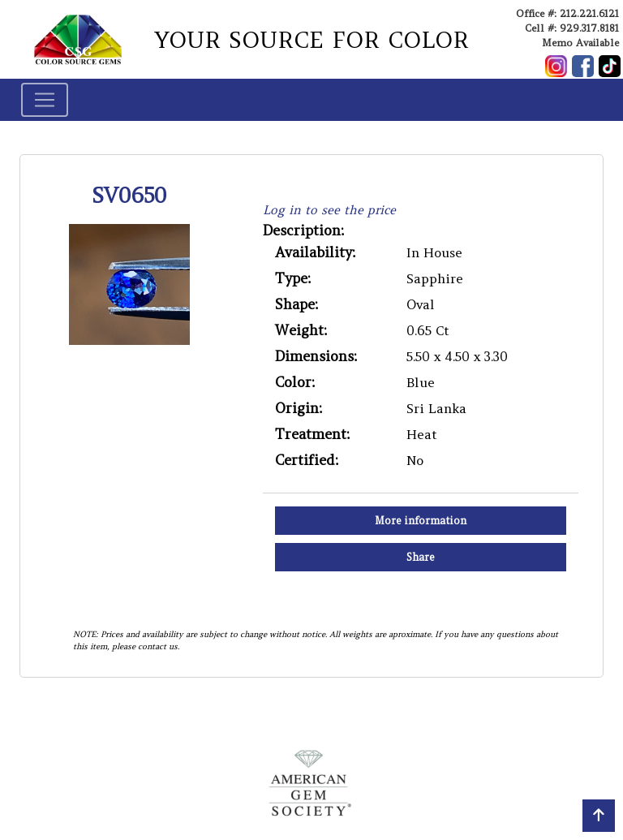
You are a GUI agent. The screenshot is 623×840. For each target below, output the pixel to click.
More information (421, 521)
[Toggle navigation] (45, 100)
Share (421, 557)
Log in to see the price (329, 210)
